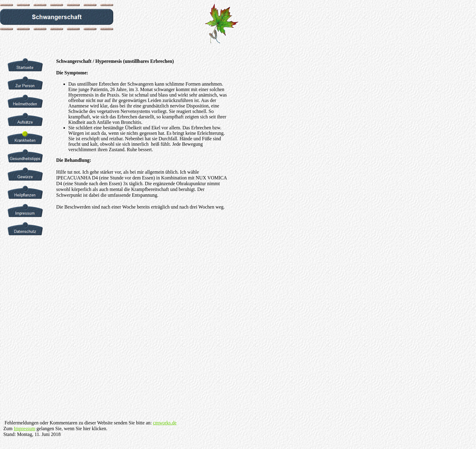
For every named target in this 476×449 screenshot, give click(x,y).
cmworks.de (165, 423)
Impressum (24, 429)
